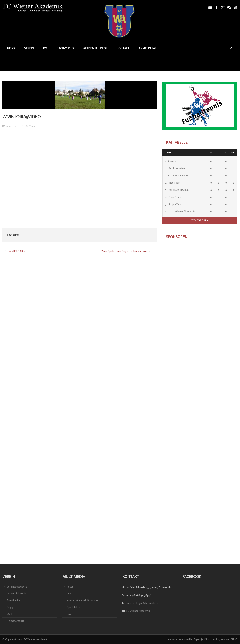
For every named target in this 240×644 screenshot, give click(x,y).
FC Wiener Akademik (138, 611)
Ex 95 (10, 607)
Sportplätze (73, 607)
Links (69, 614)
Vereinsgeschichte (17, 587)
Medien (11, 614)
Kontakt (123, 48)
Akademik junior (95, 48)
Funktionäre (13, 600)
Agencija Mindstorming (207, 639)
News (11, 48)
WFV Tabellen (200, 220)
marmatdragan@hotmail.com (143, 603)
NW (27, 126)
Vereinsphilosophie (17, 593)
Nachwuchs (65, 48)
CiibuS (234, 639)
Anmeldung (147, 48)
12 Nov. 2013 (12, 126)
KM (45, 48)
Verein (29, 48)
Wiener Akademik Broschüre (83, 600)
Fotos (70, 587)
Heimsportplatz (16, 621)
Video (32, 126)
